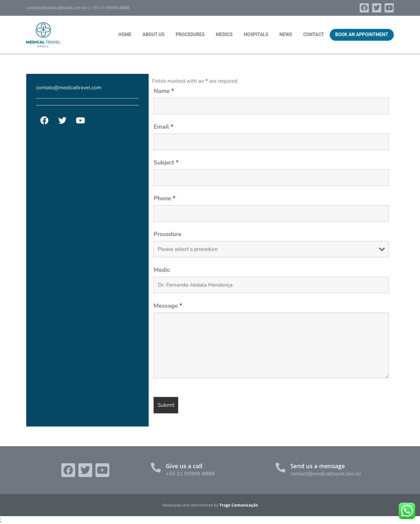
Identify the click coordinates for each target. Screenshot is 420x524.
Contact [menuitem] (314, 34)
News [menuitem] (286, 34)
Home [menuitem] (125, 34)
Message (168, 306)
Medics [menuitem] (224, 34)
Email (163, 127)
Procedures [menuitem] (190, 34)
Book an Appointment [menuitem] (362, 34)
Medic (162, 270)
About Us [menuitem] (153, 34)
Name (164, 91)
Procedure (168, 234)
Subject (166, 163)
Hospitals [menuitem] (256, 34)
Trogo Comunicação (239, 505)
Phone (164, 198)
